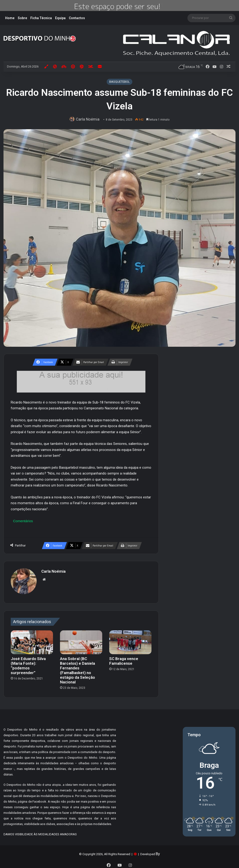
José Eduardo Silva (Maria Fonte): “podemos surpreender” (28, 664)
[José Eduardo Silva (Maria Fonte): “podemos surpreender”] (32, 640)
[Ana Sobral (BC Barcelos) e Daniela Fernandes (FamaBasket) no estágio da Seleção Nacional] (81, 640)
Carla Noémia (89, 119)
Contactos (77, 18)
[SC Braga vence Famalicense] (130, 640)
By (158, 852)
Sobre (22, 18)
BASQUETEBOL (119, 82)
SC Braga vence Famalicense (124, 659)
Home (10, 18)
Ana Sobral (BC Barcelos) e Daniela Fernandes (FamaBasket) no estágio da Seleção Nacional (77, 668)
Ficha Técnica (41, 18)
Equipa (60, 18)
